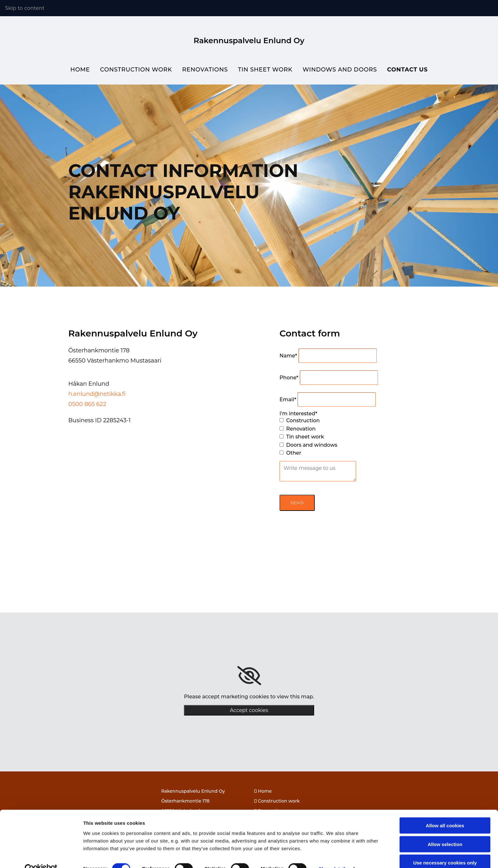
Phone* (289, 377)
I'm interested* (298, 413)
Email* (288, 399)
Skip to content (25, 8)
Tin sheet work (265, 70)
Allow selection (445, 831)
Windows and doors (340, 70)
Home (80, 70)
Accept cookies (249, 710)
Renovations (205, 70)
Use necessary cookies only (445, 849)
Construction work (136, 70)
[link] (249, 676)
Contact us (408, 70)
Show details (333, 855)
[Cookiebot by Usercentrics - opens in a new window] (41, 856)
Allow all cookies (445, 812)
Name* (288, 355)
